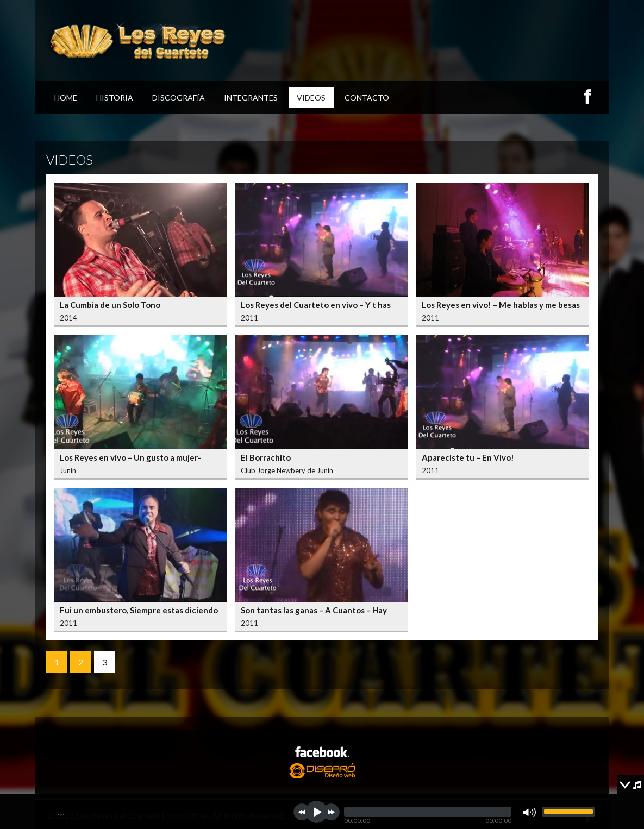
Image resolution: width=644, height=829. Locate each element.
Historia (115, 98)
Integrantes (251, 98)
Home (66, 98)
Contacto (367, 98)
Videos (311, 98)
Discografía (179, 98)
